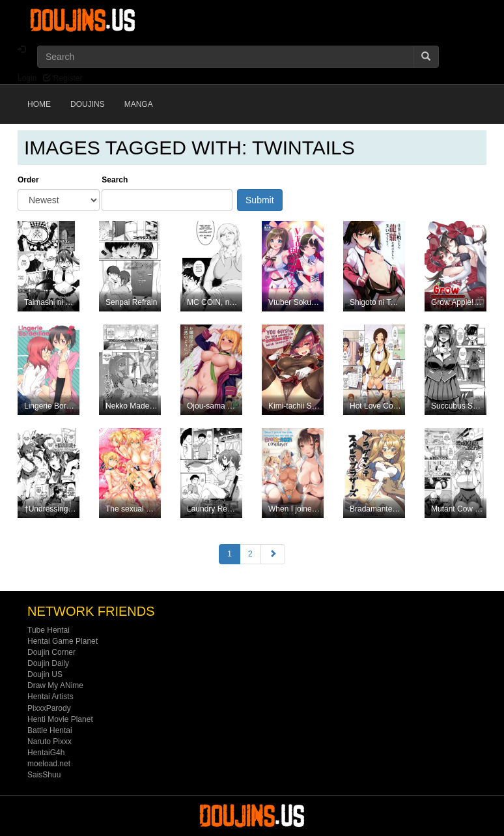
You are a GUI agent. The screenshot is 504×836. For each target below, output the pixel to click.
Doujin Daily (48, 663)
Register (63, 78)
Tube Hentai (49, 630)
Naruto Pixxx (49, 742)
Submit (260, 200)
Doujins (88, 104)
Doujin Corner (51, 652)
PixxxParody (49, 708)
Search (115, 180)
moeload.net (49, 764)
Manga (139, 104)
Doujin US (45, 674)
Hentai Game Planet (63, 641)
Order (28, 180)
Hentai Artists (50, 697)
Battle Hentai (50, 730)
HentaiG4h (46, 753)
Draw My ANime (55, 685)
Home (39, 104)
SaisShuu (44, 775)
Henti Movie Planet (60, 719)
